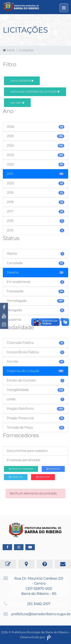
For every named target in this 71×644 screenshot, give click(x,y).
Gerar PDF (43, 477)
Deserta (22, 81)
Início (9, 50)
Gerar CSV (16, 477)
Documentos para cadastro (27, 451)
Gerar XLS (53, 469)
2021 (17, 103)
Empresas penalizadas (24, 460)
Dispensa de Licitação (35, 92)
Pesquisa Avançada (21, 469)
